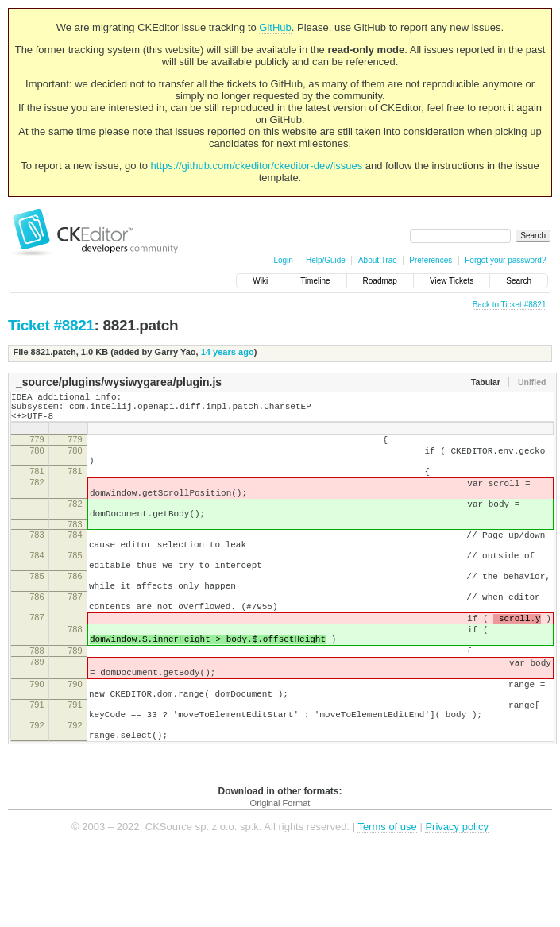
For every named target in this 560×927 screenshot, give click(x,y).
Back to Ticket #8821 (510, 305)
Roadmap (380, 281)
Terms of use (387, 903)
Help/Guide (326, 260)
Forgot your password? (505, 260)
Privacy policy (456, 903)
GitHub (275, 27)
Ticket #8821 (51, 325)
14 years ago (228, 352)
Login (283, 260)
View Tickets (452, 281)
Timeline (315, 281)
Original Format (280, 879)
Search (519, 281)
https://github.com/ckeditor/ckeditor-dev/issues (257, 166)
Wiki (260, 281)
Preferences (431, 260)
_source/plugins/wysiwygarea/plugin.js (119, 382)
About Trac (377, 260)
